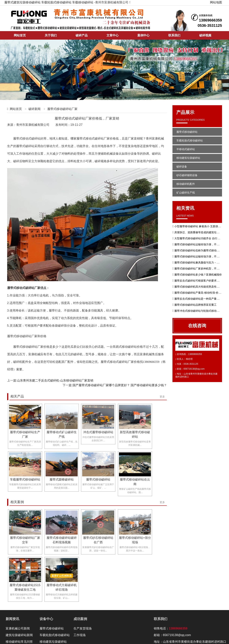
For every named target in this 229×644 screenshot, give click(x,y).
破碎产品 (82, 35)
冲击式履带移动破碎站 (98, 432)
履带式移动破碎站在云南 (135, 482)
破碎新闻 (34, 109)
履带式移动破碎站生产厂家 (25, 434)
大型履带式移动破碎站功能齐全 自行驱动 (198, 238)
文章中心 (113, 35)
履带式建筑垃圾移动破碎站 (22, 2)
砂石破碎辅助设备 (187, 175)
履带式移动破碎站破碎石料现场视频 (62, 540)
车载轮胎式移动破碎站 (56, 2)
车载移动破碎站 (83, 2)
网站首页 (20, 35)
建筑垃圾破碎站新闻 (19, 635)
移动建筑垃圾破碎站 (188, 158)
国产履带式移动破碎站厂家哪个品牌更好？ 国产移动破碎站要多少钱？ (120, 385)
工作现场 (80, 635)
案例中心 (143, 35)
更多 (162, 397)
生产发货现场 (83, 628)
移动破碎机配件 (186, 184)
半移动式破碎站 (186, 149)
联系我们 (174, 35)
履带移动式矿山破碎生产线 (62, 434)
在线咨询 (197, 326)
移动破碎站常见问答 (19, 642)
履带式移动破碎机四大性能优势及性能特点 (199, 287)
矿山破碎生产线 (186, 193)
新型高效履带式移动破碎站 (135, 434)
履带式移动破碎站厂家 (62, 109)
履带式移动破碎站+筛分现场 (135, 540)
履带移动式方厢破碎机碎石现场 (62, 587)
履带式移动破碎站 (98, 479)
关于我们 (51, 35)
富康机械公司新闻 (18, 628)
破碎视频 (205, 35)
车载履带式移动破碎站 (25, 479)
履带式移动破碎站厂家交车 (25, 540)
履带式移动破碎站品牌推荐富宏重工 (195, 305)
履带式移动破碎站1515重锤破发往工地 (25, 587)
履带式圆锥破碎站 (62, 479)
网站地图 (216, 2)
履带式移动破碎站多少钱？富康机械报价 (198, 275)
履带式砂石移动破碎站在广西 (98, 540)
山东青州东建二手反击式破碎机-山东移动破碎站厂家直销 (55, 380)
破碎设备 (182, 167)
